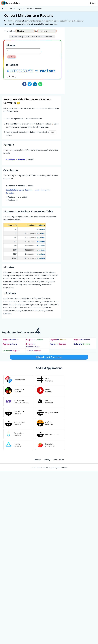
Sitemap (37, 460)
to (11, 340)
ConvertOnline (10, 3)
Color (93, 3)
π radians (45, 71)
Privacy (47, 460)
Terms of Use (59, 460)
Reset (12, 57)
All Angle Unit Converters (49, 358)
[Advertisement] (82, 60)
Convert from (10, 31)
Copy (11, 76)
